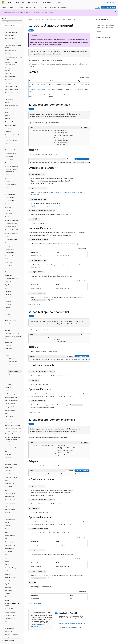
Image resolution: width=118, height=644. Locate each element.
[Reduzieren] (22, 18)
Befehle (99, 23)
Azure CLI (43, 19)
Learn (30, 19)
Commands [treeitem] (10, 347)
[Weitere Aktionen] (88, 20)
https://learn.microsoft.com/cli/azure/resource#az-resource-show (51, 206)
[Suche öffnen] (108, 2)
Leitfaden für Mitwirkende (37, 626)
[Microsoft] (3, 2)
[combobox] (12, 22)
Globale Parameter (35, 304)
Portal (97, 7)
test (75, 19)
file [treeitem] (10, 370)
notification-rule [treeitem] (12, 357)
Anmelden (113, 2)
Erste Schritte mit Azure (108, 7)
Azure (36, 19)
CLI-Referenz (52, 19)
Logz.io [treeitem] (7, 386)
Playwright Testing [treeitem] (10, 498)
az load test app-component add (106, 25)
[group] (59, 162)
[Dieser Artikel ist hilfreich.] (112, 38)
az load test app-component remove (104, 31)
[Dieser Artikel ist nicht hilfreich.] (114, 38)
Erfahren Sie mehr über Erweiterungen (49, 44)
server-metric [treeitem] (13, 373)
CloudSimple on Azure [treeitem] (11, 135)
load (70, 19)
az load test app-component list (105, 27)
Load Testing (62, 19)
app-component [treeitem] (14, 366)
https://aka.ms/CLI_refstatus (52, 54)
